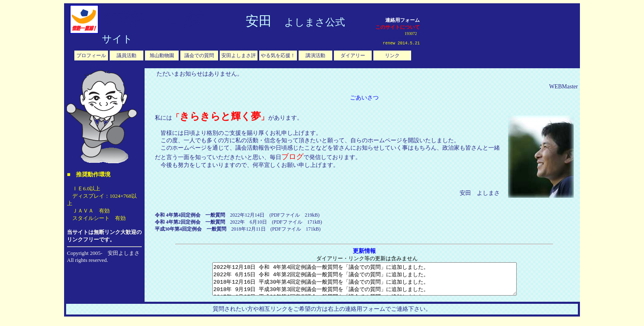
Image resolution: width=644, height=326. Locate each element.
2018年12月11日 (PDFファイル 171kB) (238, 229)
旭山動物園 (162, 55)
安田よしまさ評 (239, 55)
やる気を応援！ (278, 55)
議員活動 (126, 55)
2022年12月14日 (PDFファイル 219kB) (237, 215)
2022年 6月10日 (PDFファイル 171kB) (238, 222)
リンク (392, 55)
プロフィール (91, 55)
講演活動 (315, 55)
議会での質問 (199, 55)
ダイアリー (353, 55)
